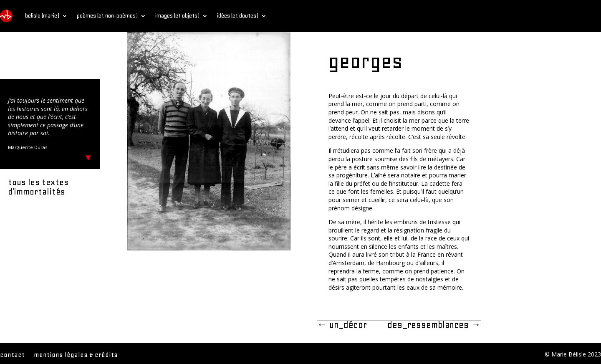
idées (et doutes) (238, 16)
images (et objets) (177, 16)
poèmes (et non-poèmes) (107, 16)
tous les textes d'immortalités (38, 187)
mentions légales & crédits (76, 355)
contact (12, 355)
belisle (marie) (42, 16)
